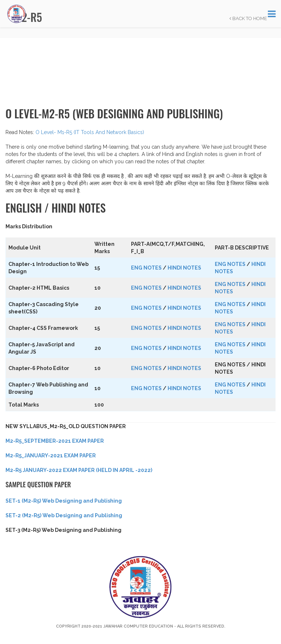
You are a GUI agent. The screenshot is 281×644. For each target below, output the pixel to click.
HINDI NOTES (184, 268)
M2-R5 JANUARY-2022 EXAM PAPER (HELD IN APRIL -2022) (79, 470)
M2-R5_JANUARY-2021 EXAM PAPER (51, 456)
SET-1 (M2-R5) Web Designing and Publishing (64, 501)
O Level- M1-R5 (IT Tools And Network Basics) (90, 132)
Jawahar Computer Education (138, 626)
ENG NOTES (146, 268)
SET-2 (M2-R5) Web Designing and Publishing (64, 515)
